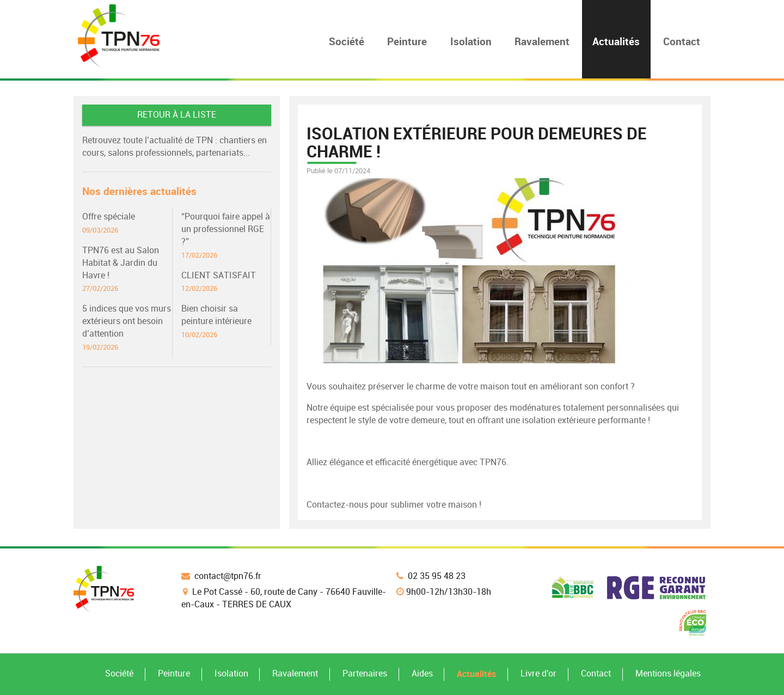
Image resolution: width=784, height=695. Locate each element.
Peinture (174, 673)
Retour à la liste (177, 115)
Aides (422, 673)
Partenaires (365, 673)
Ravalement (295, 673)
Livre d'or (538, 673)
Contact (596, 673)
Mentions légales (668, 673)
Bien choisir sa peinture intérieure (226, 322)
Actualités (476, 674)
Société (119, 673)
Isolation (231, 673)
